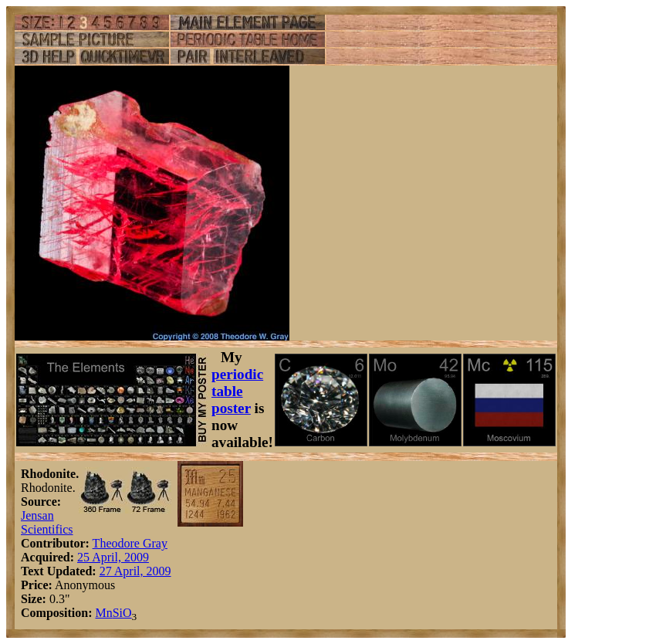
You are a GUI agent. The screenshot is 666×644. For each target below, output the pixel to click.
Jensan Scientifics (47, 522)
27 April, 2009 (135, 571)
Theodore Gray (130, 543)
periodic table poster (237, 391)
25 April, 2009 (113, 557)
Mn (103, 613)
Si (118, 613)
